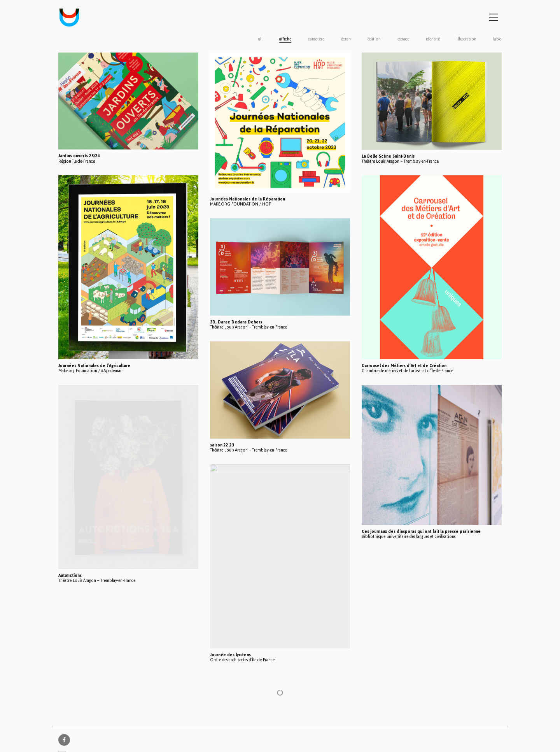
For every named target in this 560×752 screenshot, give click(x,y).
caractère (316, 39)
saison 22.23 (222, 445)
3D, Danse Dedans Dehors (236, 322)
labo (497, 39)
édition (374, 39)
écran (346, 39)
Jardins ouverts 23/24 (79, 156)
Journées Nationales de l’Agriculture (94, 366)
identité (433, 39)
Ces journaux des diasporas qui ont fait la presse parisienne (421, 531)
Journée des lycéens (230, 655)
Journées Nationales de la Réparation (248, 199)
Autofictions (70, 575)
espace (403, 39)
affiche (285, 39)
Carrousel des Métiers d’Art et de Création (404, 366)
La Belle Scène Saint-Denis (388, 156)
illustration (466, 39)
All (260, 39)
